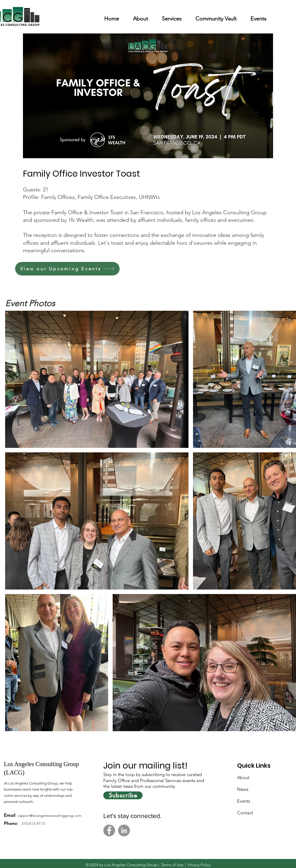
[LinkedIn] (124, 830)
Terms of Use (172, 865)
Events (244, 801)
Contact (245, 813)
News (243, 789)
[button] (140, 16)
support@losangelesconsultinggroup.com (50, 816)
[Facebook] (109, 830)
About (243, 777)
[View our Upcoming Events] (67, 269)
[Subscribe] (123, 795)
